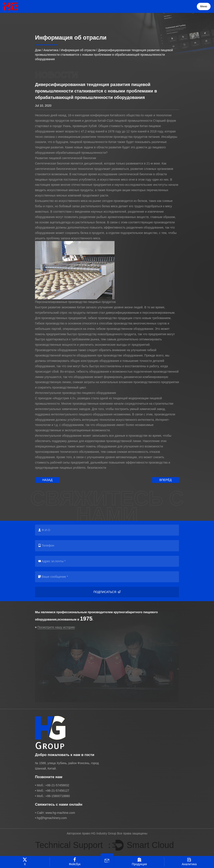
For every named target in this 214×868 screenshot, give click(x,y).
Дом (38, 50)
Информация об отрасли (78, 50)
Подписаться (107, 592)
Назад (47, 480)
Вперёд (166, 480)
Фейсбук (75, 862)
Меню (204, 6)
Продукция (139, 862)
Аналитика (51, 50)
